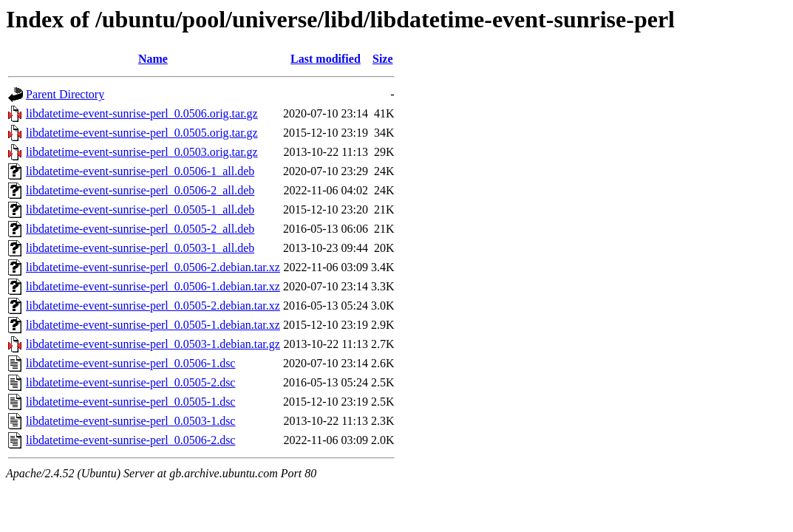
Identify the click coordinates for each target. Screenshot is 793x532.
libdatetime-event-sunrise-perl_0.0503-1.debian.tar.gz (153, 344)
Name (153, 59)
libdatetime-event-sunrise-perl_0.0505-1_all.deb (140, 209)
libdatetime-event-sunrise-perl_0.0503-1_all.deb (140, 248)
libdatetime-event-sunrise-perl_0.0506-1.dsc (130, 363)
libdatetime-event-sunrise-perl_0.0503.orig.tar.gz (142, 152)
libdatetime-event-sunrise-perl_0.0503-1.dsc (130, 421)
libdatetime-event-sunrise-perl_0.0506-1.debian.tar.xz (153, 286)
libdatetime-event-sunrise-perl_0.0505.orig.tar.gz (142, 133)
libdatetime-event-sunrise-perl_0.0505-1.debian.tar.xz (153, 325)
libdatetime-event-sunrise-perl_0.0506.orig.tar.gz (142, 113)
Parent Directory (65, 94)
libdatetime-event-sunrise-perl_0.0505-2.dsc (130, 382)
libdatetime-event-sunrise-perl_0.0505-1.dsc (130, 402)
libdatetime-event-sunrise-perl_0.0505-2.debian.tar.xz (153, 306)
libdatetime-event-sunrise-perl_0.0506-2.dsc (130, 440)
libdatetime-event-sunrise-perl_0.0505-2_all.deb (140, 229)
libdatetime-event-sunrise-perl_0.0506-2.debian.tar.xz (153, 267)
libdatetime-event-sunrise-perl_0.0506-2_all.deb (140, 190)
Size (383, 59)
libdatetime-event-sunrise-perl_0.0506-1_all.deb (140, 171)
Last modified (326, 59)
